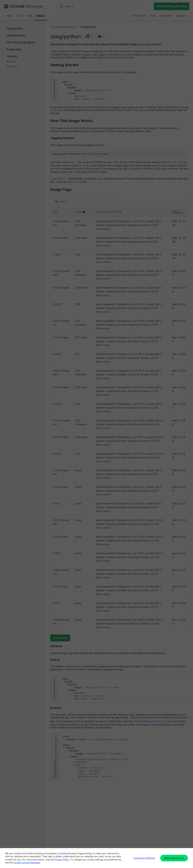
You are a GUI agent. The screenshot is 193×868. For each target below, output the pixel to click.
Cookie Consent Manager (27, 863)
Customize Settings (144, 858)
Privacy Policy (62, 860)
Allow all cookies (174, 858)
